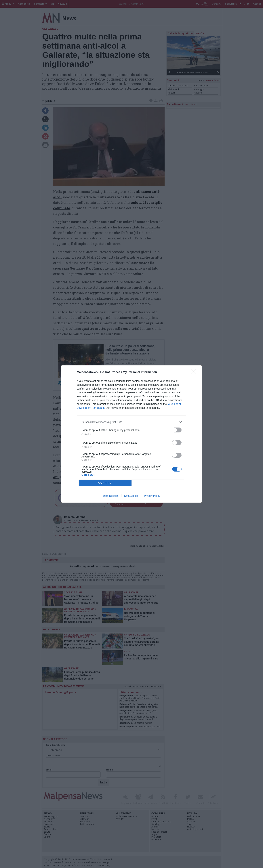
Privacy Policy (152, 496)
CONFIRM (105, 483)
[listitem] (131, 422)
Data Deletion (111, 496)
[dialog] (131, 434)
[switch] (177, 430)
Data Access (131, 496)
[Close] (195, 372)
